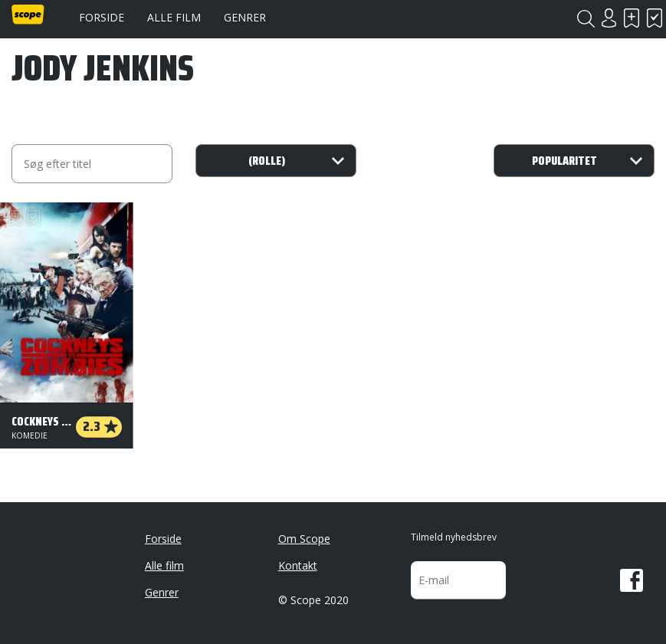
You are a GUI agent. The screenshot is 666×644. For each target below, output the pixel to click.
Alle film (174, 17)
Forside (102, 17)
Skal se (632, 18)
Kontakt (298, 565)
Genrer (245, 17)
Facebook (632, 580)
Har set (655, 18)
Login (609, 18)
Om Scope (304, 539)
